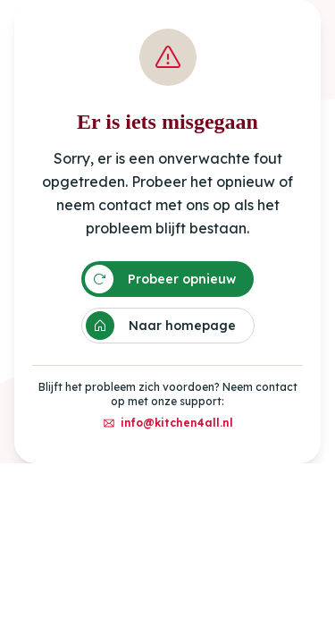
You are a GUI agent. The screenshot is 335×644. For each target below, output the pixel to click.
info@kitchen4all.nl (168, 423)
